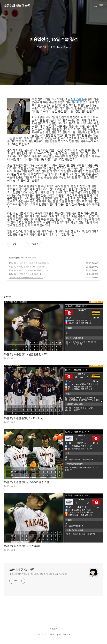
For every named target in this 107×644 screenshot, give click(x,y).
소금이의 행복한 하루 (17, 6)
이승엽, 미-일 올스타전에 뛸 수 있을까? (26, 278)
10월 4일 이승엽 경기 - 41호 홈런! (24, 274)
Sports (18, 257)
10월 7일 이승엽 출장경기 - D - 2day (25, 267)
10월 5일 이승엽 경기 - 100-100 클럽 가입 (27, 270)
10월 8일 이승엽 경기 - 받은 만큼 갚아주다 (27, 263)
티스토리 (53, 629)
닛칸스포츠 (78, 99)
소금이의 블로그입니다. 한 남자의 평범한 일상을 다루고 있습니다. (38, 574)
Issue (11, 257)
